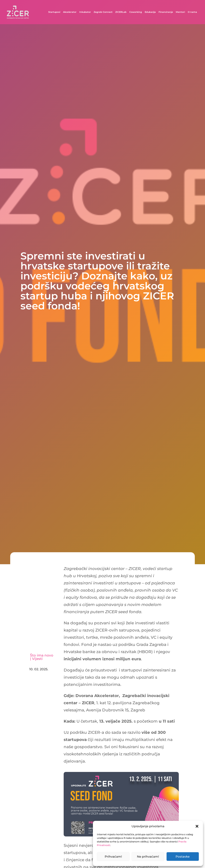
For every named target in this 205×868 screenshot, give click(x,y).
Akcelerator (70, 12)
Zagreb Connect (103, 12)
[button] (197, 826)
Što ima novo (42, 655)
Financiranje (166, 12)
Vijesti (37, 659)
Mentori (180, 12)
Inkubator (85, 12)
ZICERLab (121, 12)
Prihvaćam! (113, 857)
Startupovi (54, 12)
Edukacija (150, 12)
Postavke (183, 857)
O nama (192, 12)
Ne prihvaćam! (148, 857)
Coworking (136, 12)
